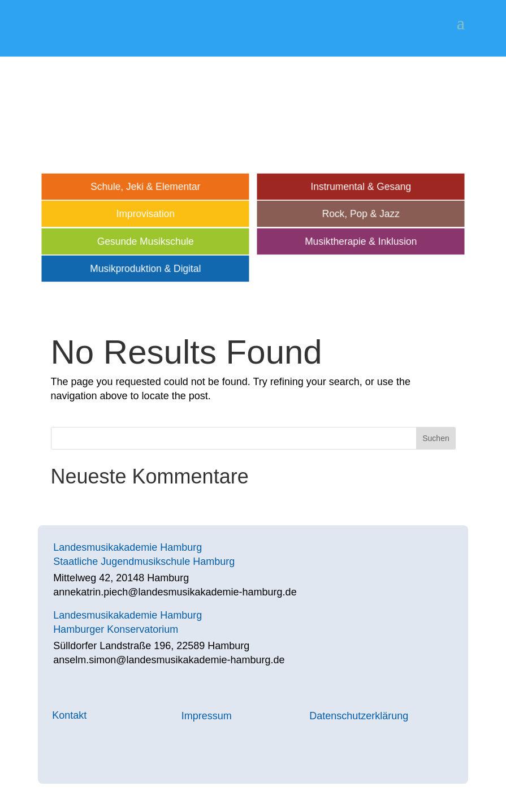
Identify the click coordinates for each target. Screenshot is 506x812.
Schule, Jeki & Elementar (145, 187)
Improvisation (146, 214)
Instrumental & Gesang (360, 187)
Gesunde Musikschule (146, 241)
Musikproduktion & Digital (146, 269)
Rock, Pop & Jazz (361, 214)
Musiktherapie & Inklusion (360, 241)
